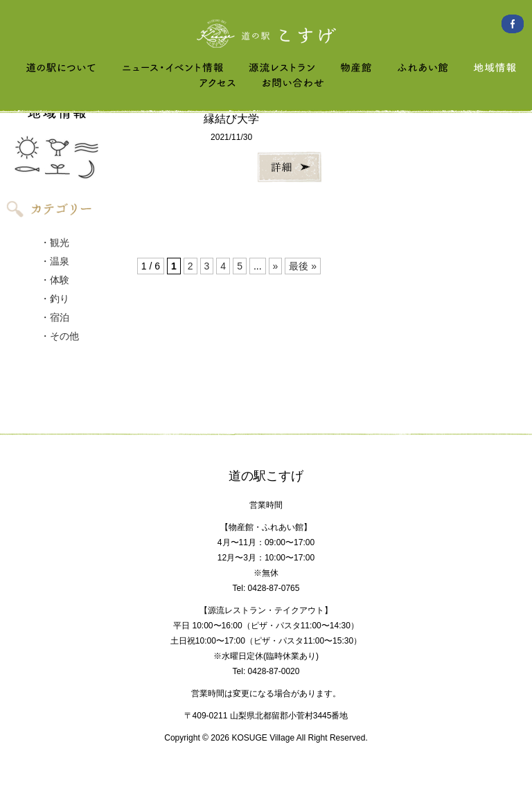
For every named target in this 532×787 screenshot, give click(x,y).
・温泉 (55, 261)
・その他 (60, 336)
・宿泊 (55, 317)
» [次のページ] (276, 266)
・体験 (55, 280)
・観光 (55, 242)
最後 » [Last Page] (303, 266)
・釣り (55, 299)
